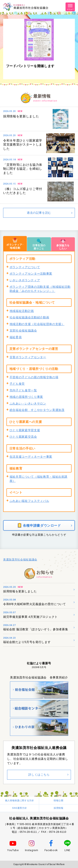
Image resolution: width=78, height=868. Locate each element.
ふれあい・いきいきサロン (28, 403)
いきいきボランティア (25, 280)
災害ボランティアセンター (28, 357)
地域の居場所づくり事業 (26, 397)
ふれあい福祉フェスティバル (29, 501)
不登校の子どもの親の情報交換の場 (34, 377)
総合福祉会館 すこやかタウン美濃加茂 (37, 410)
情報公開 (59, 800)
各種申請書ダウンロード (39, 525)
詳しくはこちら (39, 775)
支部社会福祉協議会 (23, 330)
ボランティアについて (25, 267)
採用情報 (59, 808)
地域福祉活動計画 (22, 311)
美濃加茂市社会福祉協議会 (20, 560)
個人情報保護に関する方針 (20, 800)
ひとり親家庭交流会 (23, 437)
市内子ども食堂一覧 (23, 390)
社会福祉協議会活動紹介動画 (29, 317)
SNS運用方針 (19, 808)
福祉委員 (16, 337)
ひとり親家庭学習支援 (25, 430)
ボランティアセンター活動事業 (31, 274)
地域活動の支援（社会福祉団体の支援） (37, 324)
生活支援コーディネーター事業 (31, 457)
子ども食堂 (17, 384)
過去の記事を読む (39, 213)
